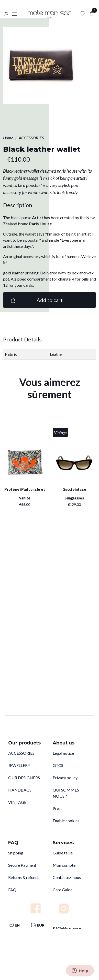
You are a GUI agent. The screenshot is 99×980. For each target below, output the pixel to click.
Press (58, 808)
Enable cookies (66, 821)
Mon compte (64, 865)
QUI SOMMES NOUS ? (66, 793)
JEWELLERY (19, 765)
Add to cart (36, 300)
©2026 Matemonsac (67, 928)
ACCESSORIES (21, 753)
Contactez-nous (67, 877)
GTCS (58, 765)
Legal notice (63, 753)
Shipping (16, 853)
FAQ (12, 890)
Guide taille (63, 853)
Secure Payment (22, 865)
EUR (41, 925)
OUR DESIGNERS (24, 778)
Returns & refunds (24, 877)
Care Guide (63, 890)
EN (17, 925)
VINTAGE (17, 802)
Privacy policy (65, 778)
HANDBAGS (20, 790)
